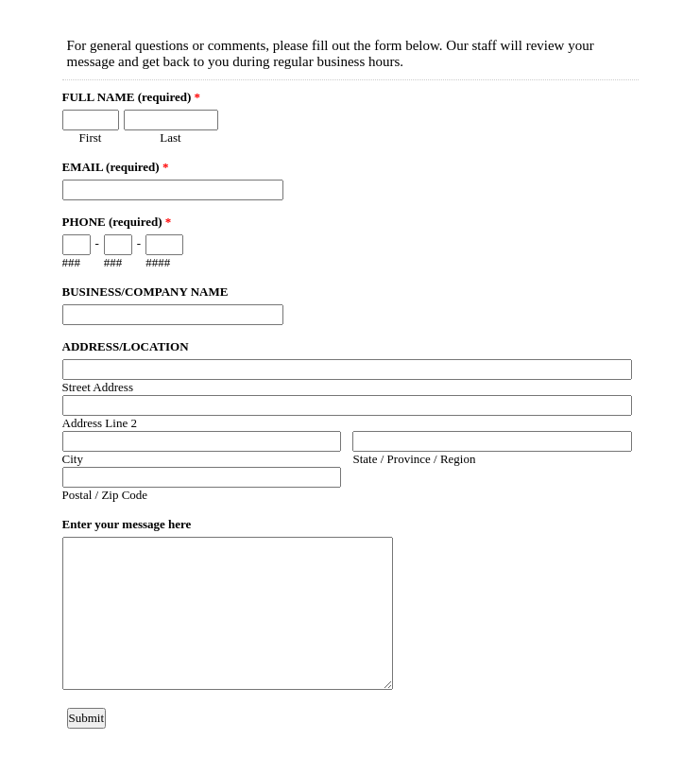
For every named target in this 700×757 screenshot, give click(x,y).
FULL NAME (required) (132, 97)
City (73, 459)
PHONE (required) (117, 222)
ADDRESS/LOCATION (126, 346)
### (72, 262)
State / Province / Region (414, 459)
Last (170, 138)
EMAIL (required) (116, 167)
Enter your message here (127, 524)
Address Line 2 (100, 423)
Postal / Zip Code (105, 495)
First (91, 138)
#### (158, 262)
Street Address (98, 387)
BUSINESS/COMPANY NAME (145, 292)
